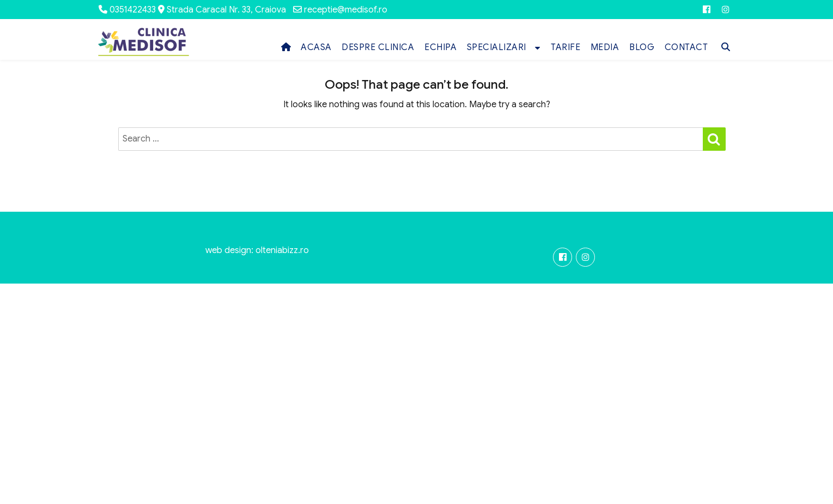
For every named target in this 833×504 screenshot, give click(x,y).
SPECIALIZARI (497, 47)
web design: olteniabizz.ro (257, 250)
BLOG (642, 47)
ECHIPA (440, 47)
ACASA (316, 47)
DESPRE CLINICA (378, 47)
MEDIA (605, 47)
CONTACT (686, 47)
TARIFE (566, 47)
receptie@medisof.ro (346, 10)
